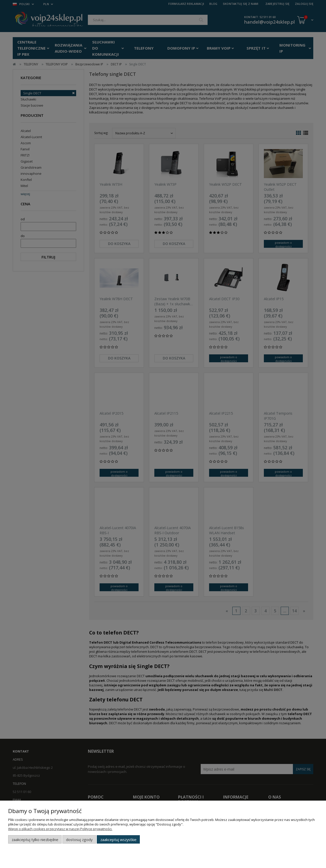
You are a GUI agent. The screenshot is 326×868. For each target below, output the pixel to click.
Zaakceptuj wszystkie (118, 840)
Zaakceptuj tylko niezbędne (35, 840)
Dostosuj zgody (79, 840)
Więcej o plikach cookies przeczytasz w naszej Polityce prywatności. (60, 829)
